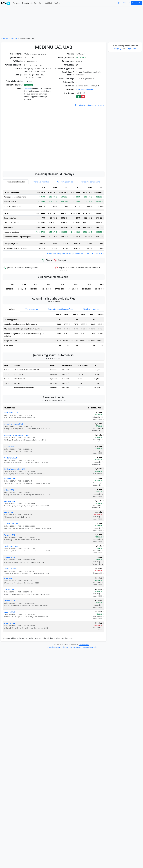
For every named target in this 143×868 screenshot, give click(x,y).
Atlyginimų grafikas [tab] (91, 309)
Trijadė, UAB (9, 447)
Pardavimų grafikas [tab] (65, 182)
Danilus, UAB (9, 557)
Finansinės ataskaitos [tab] (16, 182)
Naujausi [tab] (12, 309)
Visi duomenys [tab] (32, 309)
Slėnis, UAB (9, 512)
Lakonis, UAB (9, 612)
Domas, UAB (9, 589)
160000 (27, 88)
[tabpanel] (54, 220)
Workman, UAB (10, 458)
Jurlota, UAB (9, 490)
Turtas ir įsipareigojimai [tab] (91, 182)
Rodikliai (48, 3)
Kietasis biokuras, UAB (13, 424)
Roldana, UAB (10, 478)
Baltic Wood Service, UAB (15, 469)
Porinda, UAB (9, 535)
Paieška (57, 3)
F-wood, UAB (9, 601)
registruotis (132, 48)
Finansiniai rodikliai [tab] (41, 182)
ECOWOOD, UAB (11, 413)
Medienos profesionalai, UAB (16, 435)
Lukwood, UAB (10, 569)
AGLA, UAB (8, 578)
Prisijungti (126, 3)
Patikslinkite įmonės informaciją (89, 105)
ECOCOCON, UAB (11, 524)
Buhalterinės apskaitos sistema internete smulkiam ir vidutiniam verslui (71, 647)
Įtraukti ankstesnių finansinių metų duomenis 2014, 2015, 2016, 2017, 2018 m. (76, 254)
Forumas (17, 3)
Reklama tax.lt (84, 645)
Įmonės (25, 3)
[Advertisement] (54, 151)
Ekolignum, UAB (11, 546)
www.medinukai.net (85, 89)
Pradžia (5, 38)
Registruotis (137, 3)
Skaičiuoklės (36, 3)
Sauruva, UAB (10, 501)
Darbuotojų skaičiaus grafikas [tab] (60, 309)
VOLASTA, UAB (10, 623)
